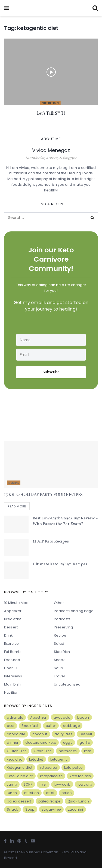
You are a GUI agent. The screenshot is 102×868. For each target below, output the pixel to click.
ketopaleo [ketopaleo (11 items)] (48, 768)
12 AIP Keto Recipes (51, 542)
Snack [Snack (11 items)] (13, 809)
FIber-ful (12, 668)
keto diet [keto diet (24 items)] (14, 759)
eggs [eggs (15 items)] (68, 743)
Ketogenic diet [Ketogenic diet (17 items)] (20, 768)
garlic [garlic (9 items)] (85, 743)
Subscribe (51, 372)
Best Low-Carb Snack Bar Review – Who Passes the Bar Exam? (65, 521)
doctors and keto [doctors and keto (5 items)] (41, 743)
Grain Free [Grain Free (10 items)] (43, 751)
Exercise (11, 644)
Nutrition (50, 103)
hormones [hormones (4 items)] (68, 751)
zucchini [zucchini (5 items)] (76, 809)
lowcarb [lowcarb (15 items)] (85, 784)
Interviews (13, 676)
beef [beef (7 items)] (11, 726)
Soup (58, 668)
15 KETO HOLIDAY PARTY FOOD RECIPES (43, 495)
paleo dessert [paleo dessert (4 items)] (19, 801)
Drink (8, 635)
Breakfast (13, 619)
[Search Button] (92, 218)
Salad (59, 644)
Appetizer (13, 611)
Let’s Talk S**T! (51, 114)
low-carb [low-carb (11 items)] (62, 784)
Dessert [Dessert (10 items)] (86, 734)
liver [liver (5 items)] (43, 784)
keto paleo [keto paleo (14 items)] (73, 768)
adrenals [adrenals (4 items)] (15, 717)
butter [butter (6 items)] (51, 726)
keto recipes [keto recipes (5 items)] (80, 776)
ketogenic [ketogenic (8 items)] (59, 759)
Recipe (14, 483)
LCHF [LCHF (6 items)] (28, 784)
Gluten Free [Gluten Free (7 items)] (17, 751)
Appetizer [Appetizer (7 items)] (38, 717)
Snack (59, 660)
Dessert (11, 627)
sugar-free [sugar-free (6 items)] (51, 809)
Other (59, 603)
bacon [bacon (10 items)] (83, 717)
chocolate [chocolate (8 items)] (16, 734)
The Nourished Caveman (37, 852)
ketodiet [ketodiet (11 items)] (36, 759)
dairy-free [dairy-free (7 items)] (63, 734)
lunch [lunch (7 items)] (12, 793)
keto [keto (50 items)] (88, 751)
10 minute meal (17, 603)
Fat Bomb (12, 652)
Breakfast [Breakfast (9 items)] (30, 726)
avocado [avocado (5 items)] (62, 717)
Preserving (63, 627)
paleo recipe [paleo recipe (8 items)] (49, 801)
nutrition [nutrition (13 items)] (32, 793)
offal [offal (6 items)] (50, 793)
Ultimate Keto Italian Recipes (60, 564)
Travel (59, 676)
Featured (12, 660)
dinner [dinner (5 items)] (13, 743)
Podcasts (62, 619)
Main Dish (12, 684)
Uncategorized (67, 684)
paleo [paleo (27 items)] (67, 793)
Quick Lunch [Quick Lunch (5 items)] (78, 801)
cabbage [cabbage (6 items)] (72, 726)
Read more (17, 506)
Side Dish (62, 652)
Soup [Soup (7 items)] (30, 809)
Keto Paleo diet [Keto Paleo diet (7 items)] (20, 776)
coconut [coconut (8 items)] (40, 734)
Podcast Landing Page (74, 611)
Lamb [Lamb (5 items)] (12, 784)
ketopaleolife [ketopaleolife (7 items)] (51, 776)
